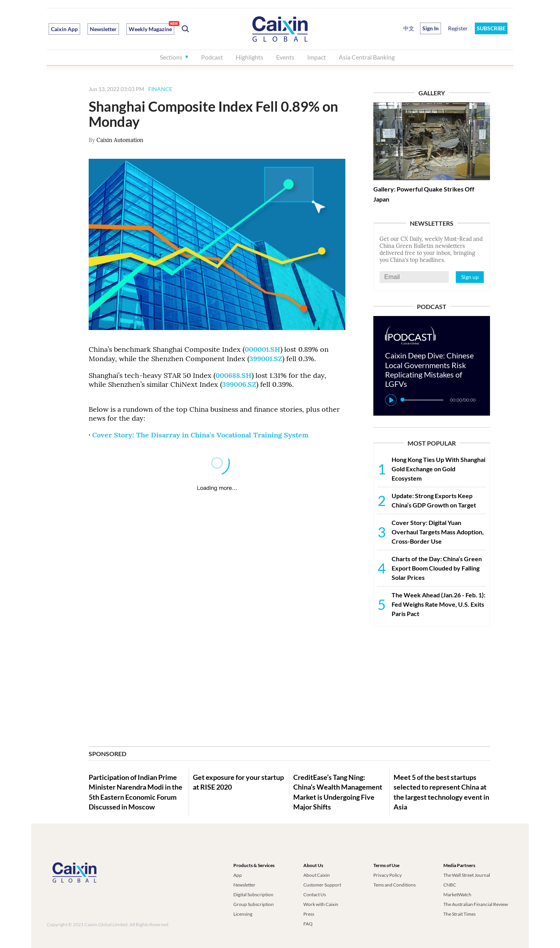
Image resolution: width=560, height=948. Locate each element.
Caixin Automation (120, 140)
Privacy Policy (388, 875)
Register (458, 28)
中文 (409, 28)
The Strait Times (459, 914)
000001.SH (262, 349)
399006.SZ (239, 384)
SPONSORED (108, 754)
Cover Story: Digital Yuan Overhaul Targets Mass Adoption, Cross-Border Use (438, 532)
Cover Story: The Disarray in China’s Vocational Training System (200, 435)
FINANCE (160, 89)
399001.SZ (266, 359)
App (238, 875)
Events (285, 57)
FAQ (308, 924)
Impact (317, 57)
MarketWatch (457, 894)
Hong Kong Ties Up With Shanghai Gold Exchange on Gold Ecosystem (438, 469)
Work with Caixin (321, 904)
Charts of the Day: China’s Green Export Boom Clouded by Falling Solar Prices (437, 568)
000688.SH (234, 375)
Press (309, 914)
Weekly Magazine (150, 29)
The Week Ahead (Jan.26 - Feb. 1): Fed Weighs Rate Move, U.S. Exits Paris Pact (438, 604)
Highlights (249, 57)
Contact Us (315, 894)
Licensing (243, 914)
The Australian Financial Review (476, 904)
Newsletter (103, 29)
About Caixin (317, 875)
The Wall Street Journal (467, 875)
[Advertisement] (432, 683)
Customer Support (322, 885)
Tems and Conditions (395, 885)
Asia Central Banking (367, 57)
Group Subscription (254, 904)
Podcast (212, 57)
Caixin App (64, 29)
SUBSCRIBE (491, 28)
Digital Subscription (253, 894)
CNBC (450, 885)
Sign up (470, 277)
